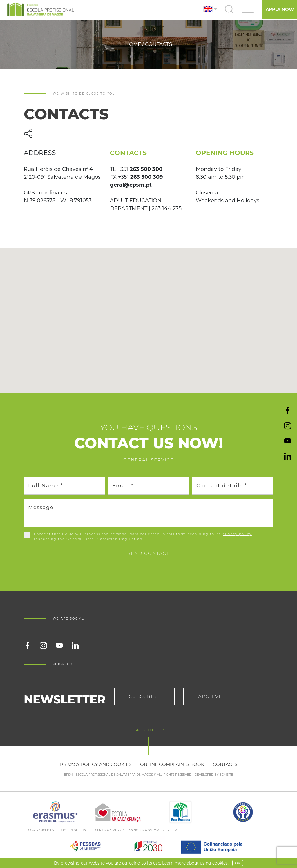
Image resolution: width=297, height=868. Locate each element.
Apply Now (280, 9)
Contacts (225, 764)
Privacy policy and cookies (96, 764)
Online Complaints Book (172, 764)
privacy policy (237, 534)
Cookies (220, 863)
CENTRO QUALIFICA (110, 830)
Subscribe (144, 696)
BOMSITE (226, 775)
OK (238, 863)
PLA (174, 830)
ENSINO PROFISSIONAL (144, 830)
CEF (166, 830)
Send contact (148, 553)
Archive (210, 696)
